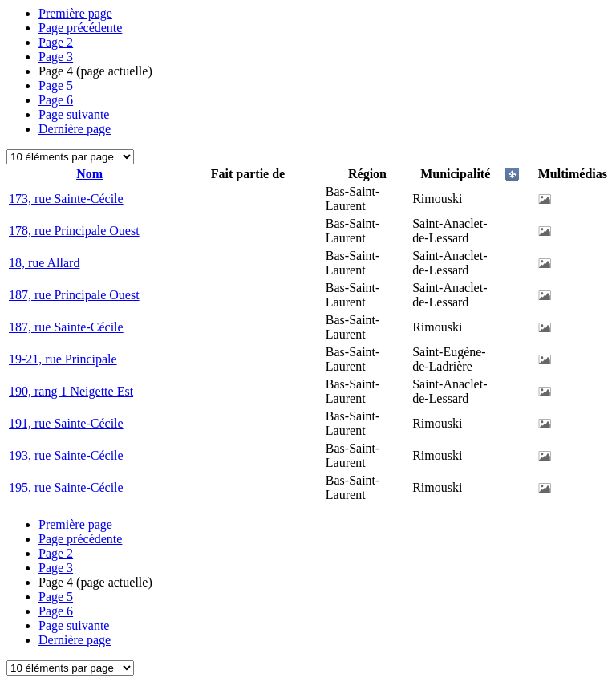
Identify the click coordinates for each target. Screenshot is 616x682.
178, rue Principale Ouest (74, 231)
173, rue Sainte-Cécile (66, 199)
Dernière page (75, 129)
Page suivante (74, 114)
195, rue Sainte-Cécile (66, 487)
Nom (89, 174)
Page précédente (80, 28)
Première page (75, 13)
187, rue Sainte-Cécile (66, 327)
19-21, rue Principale (63, 359)
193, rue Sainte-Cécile (66, 455)
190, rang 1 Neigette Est (71, 391)
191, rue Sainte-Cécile (66, 423)
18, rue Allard (44, 263)
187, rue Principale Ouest (74, 295)
